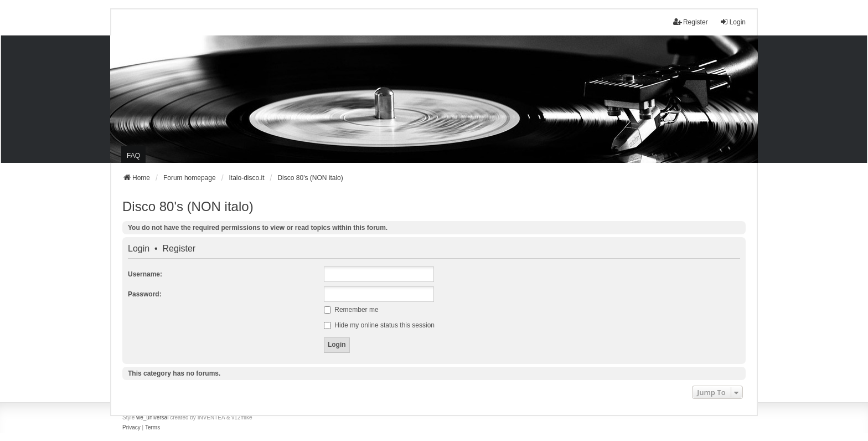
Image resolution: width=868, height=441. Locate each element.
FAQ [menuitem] (133, 156)
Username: (145, 274)
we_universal (152, 417)
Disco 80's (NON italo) (188, 206)
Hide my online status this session (379, 325)
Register (179, 249)
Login (139, 249)
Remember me (351, 310)
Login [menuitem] (733, 22)
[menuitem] (131, 428)
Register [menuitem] (691, 22)
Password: (145, 294)
